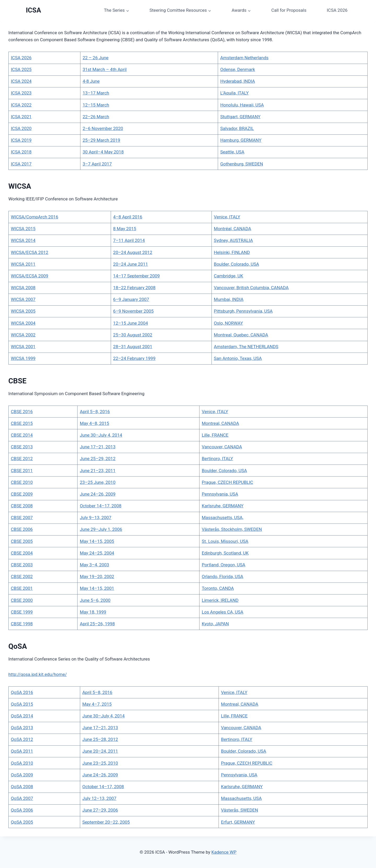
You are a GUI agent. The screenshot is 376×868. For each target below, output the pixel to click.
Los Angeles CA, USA (223, 612)
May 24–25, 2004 (97, 553)
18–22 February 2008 (134, 288)
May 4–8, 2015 (95, 423)
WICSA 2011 (23, 264)
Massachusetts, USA (241, 798)
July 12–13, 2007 (99, 798)
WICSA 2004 (23, 323)
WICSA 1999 (23, 358)
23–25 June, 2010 (98, 482)
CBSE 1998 (22, 624)
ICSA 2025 (21, 69)
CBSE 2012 (22, 459)
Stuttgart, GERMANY (240, 117)
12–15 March (96, 105)
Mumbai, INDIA (229, 299)
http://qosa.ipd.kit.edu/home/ (38, 674)
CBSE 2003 (22, 565)
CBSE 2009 (22, 494)
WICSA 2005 (23, 311)
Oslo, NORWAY (228, 323)
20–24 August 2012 (133, 252)
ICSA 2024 (21, 81)
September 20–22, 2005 (106, 822)
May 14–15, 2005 (97, 541)
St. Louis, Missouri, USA (225, 541)
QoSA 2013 (22, 728)
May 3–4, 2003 (95, 565)
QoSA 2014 (22, 716)
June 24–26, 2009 (98, 494)
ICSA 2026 (337, 10)
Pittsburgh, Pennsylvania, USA (243, 311)
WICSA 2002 (23, 335)
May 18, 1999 (93, 612)
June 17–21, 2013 (98, 447)
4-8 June (91, 81)
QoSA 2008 (22, 787)
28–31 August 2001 (133, 347)
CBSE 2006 (22, 529)
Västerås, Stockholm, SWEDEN (232, 529)
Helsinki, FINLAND (232, 252)
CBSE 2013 (22, 447)
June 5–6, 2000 (95, 600)
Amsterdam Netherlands (244, 58)
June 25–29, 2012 (98, 459)
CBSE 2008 (22, 506)
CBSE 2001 (22, 588)
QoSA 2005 (22, 822)
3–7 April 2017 (97, 164)
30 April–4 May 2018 (103, 152)
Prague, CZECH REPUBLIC (228, 482)
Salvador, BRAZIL (237, 128)
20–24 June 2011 (130, 264)
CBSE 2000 (22, 600)
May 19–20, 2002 (97, 576)
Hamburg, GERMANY (241, 140)
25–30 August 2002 (133, 335)
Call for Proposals (289, 10)
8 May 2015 (125, 229)
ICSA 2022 (21, 105)
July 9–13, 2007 (96, 518)
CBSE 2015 (22, 423)
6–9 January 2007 (131, 299)
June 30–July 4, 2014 (101, 435)
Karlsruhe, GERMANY (223, 506)
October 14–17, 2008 (101, 506)
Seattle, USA (232, 152)
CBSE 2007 (22, 518)
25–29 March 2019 (101, 140)
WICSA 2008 (23, 288)
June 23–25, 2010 (100, 763)
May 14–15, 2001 (97, 588)
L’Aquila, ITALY (234, 93)
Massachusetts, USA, (223, 518)
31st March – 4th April (105, 69)
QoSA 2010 (22, 763)
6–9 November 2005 (133, 311)
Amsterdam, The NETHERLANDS (246, 347)
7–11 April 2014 (129, 240)
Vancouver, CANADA (222, 447)
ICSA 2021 (21, 117)
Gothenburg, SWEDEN (242, 164)
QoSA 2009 (22, 775)
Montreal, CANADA (221, 423)
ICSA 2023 (21, 93)
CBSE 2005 (22, 541)
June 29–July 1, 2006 (101, 529)
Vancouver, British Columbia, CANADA (251, 288)
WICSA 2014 (23, 240)
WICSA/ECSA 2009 (30, 276)
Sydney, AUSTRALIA (233, 240)
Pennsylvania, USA (220, 494)
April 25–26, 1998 (97, 624)
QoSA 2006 (22, 810)
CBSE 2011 (22, 471)
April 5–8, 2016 (95, 412)
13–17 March (96, 93)
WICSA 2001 (23, 347)
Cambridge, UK (228, 276)
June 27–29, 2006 (100, 810)
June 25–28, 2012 (100, 739)
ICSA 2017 (21, 164)
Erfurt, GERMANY (238, 822)
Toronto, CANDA (218, 588)
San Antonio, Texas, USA (238, 358)
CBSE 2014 (22, 435)
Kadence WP (224, 852)
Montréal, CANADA (233, 229)
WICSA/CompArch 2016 (35, 217)
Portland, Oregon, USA (224, 565)
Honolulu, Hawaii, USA (242, 105)
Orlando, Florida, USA (223, 576)
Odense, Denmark (237, 69)
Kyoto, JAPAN (215, 624)
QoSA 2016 (22, 692)
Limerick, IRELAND (220, 600)
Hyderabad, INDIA (237, 81)
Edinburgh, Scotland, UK (225, 553)
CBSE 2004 (22, 553)
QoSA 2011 (22, 751)
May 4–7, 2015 (97, 704)
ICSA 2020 (21, 128)
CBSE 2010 (22, 482)
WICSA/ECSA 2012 (30, 252)
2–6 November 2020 (103, 128)
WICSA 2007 (23, 299)
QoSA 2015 (22, 704)
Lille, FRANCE (215, 435)
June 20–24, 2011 (100, 751)
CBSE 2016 (22, 412)
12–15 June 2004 (130, 323)
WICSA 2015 (23, 229)
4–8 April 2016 (128, 217)
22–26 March (96, 117)
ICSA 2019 (21, 140)
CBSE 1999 (22, 612)
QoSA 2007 (22, 798)
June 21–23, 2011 (98, 471)
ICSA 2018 (21, 152)
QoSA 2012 (22, 739)
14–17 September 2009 (136, 276)
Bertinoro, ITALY (218, 459)
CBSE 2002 (22, 576)
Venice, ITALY (227, 217)
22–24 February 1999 (134, 358)
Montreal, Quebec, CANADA (241, 335)
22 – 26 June (95, 58)
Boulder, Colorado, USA (236, 264)
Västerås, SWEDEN (239, 810)
